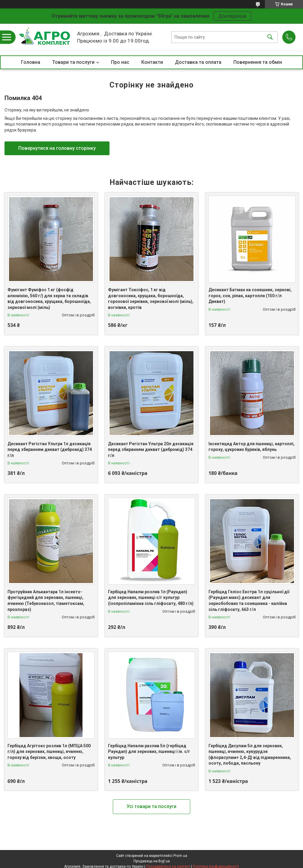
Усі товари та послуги (151, 806)
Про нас (120, 62)
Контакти (152, 62)
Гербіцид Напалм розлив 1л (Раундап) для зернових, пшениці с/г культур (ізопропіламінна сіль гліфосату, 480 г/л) (151, 598)
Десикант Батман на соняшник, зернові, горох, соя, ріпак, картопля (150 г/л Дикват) (250, 296)
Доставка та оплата (198, 62)
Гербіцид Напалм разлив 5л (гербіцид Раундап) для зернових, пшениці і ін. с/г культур (149, 752)
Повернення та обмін (258, 62)
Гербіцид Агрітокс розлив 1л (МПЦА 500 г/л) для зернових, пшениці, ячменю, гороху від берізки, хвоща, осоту (49, 752)
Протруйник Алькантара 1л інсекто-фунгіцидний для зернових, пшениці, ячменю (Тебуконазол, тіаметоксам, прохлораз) (46, 601)
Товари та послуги (73, 62)
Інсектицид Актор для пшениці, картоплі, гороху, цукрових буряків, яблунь (252, 447)
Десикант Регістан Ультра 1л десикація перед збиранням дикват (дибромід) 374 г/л (50, 450)
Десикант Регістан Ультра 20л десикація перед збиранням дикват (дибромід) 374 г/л (151, 450)
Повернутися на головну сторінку (57, 148)
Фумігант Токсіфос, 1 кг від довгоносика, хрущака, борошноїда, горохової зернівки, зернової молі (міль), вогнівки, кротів (151, 299)
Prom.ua (180, 856)
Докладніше (232, 16)
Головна (31, 62)
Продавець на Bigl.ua (152, 861)
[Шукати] (270, 37)
